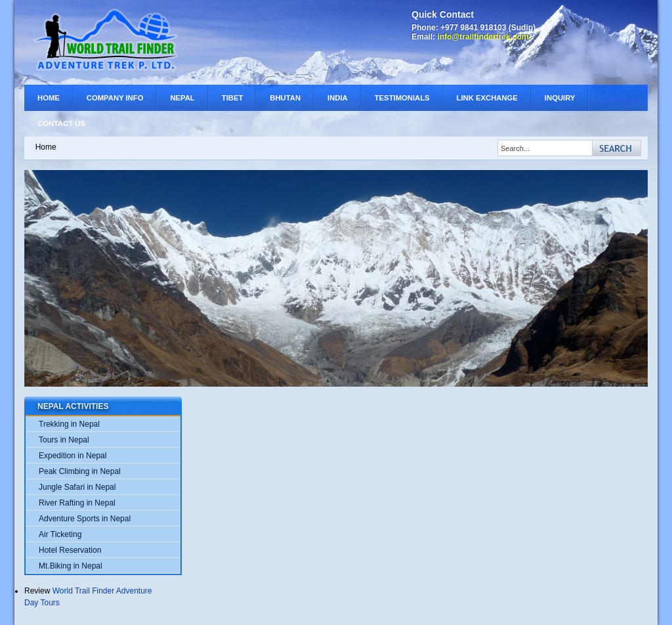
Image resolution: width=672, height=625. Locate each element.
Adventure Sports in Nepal (85, 519)
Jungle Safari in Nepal (77, 487)
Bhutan (285, 98)
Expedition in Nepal (73, 456)
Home (49, 98)
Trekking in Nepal (69, 424)
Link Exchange (487, 98)
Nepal (182, 98)
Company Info (115, 98)
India (338, 98)
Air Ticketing (60, 534)
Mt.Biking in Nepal (71, 566)
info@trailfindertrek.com (483, 37)
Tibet (233, 98)
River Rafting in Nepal (77, 503)
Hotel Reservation (70, 550)
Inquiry (560, 98)
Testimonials (402, 98)
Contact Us (61, 123)
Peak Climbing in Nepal (80, 471)
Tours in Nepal (64, 440)
